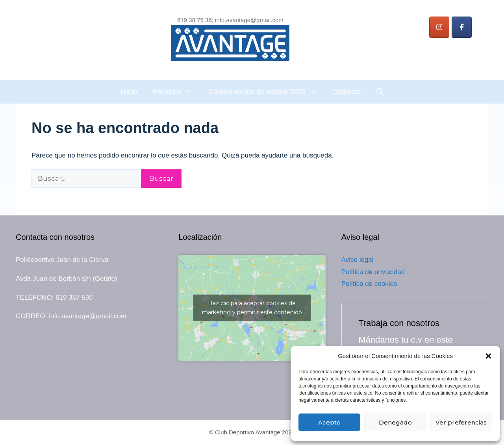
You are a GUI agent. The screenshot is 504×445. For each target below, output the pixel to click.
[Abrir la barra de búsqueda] (380, 92)
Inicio (129, 92)
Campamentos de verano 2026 (266, 92)
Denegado (395, 422)
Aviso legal (358, 260)
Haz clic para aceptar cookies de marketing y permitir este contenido (252, 308)
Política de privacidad (373, 272)
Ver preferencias (461, 422)
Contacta (346, 92)
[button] (488, 356)
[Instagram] (439, 27)
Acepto (329, 422)
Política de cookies (369, 284)
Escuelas (177, 92)
